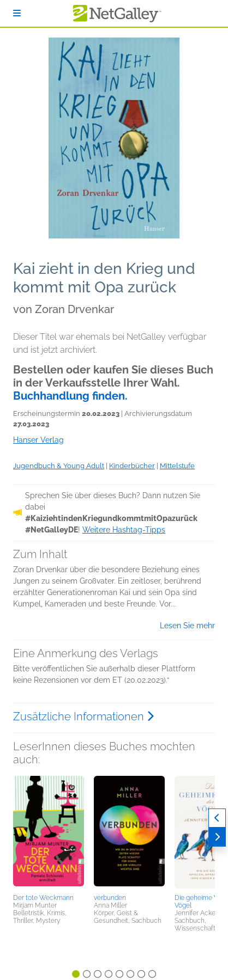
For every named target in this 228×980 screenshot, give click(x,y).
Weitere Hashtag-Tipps (124, 530)
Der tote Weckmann (43, 898)
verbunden (110, 898)
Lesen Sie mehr (187, 626)
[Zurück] (217, 818)
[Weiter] (217, 837)
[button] (49, 833)
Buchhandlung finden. (70, 396)
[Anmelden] (17, 13)
